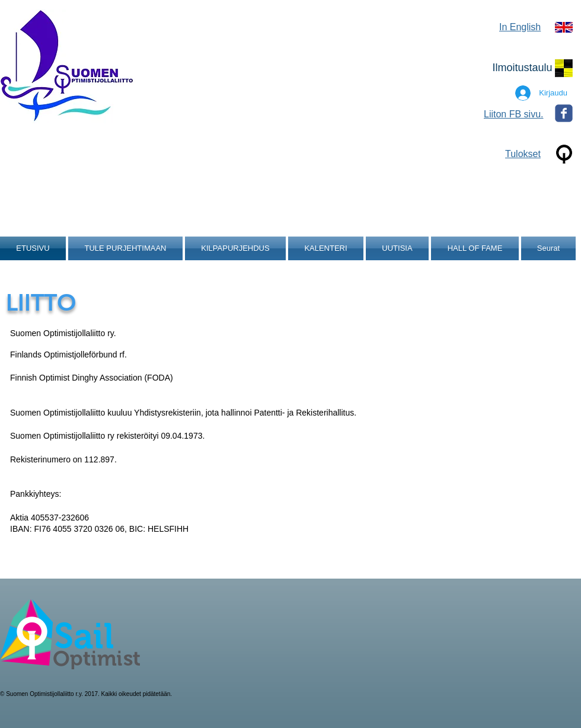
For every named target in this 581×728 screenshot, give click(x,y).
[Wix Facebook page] (564, 113)
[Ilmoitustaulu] (522, 68)
